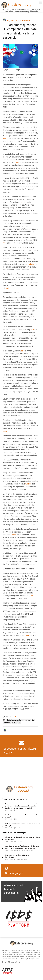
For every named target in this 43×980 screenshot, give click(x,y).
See (5, 243)
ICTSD (15, 717)
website (31, 264)
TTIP (14, 722)
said (5, 138)
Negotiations (12, 20)
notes (9, 288)
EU (33, 720)
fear (32, 330)
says (5, 431)
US (19, 722)
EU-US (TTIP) (25, 20)
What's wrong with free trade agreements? (15, 889)
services (7, 722)
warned (28, 484)
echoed (13, 535)
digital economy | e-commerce (19, 720)
